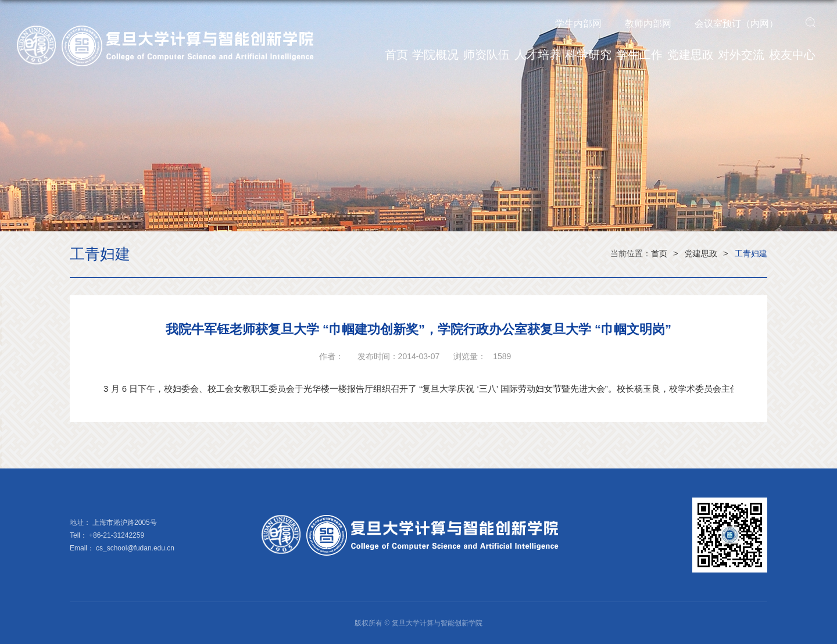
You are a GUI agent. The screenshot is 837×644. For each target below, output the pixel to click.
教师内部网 (648, 24)
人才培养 (538, 55)
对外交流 (741, 55)
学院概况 (435, 55)
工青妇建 (751, 253)
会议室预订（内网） (736, 24)
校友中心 (792, 55)
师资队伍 (487, 55)
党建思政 (691, 55)
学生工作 (639, 55)
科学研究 (588, 55)
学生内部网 (578, 24)
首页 (396, 55)
